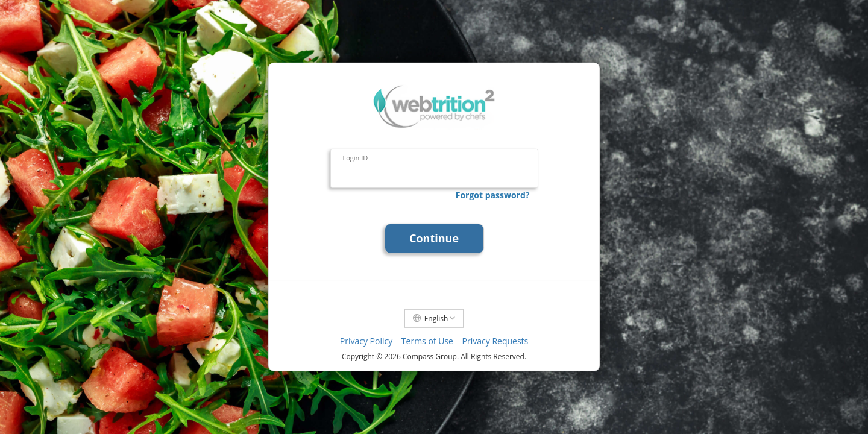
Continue (434, 238)
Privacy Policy (366, 341)
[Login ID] (434, 169)
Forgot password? (493, 195)
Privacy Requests (495, 341)
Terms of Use (427, 341)
